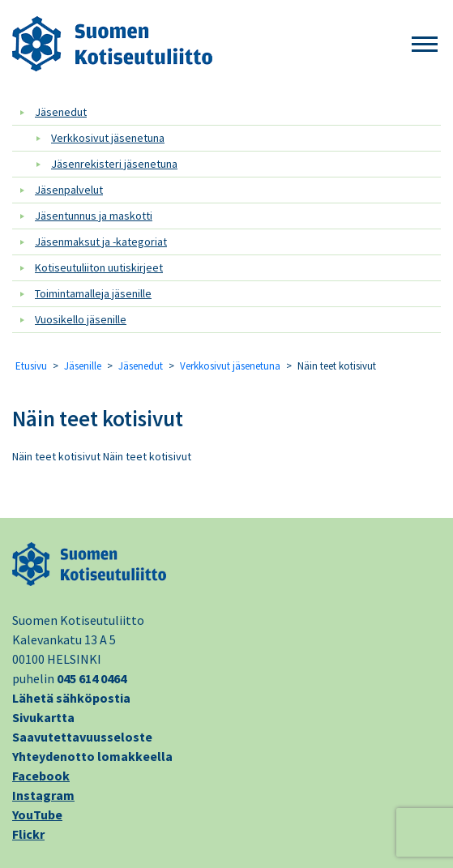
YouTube (37, 815)
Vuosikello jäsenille (81, 319)
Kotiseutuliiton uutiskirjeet (99, 267)
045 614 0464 (92, 678)
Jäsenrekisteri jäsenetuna (114, 164)
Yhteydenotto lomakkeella (92, 756)
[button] (425, 45)
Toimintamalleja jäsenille (93, 293)
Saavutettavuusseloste (82, 737)
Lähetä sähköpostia (71, 698)
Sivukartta (43, 717)
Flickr (28, 834)
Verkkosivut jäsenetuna (108, 138)
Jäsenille (83, 366)
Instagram (43, 795)
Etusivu (31, 366)
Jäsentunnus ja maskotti (94, 216)
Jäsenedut (61, 112)
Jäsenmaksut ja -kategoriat (101, 242)
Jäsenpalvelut (69, 190)
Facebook (41, 776)
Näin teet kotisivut (98, 418)
